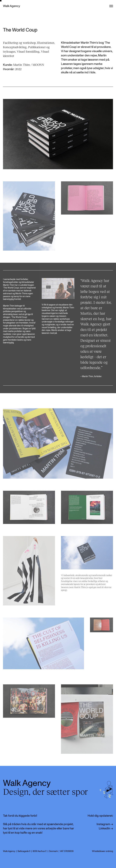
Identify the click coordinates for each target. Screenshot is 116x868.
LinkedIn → (106, 828)
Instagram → (105, 824)
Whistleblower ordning (102, 851)
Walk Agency (12, 6)
